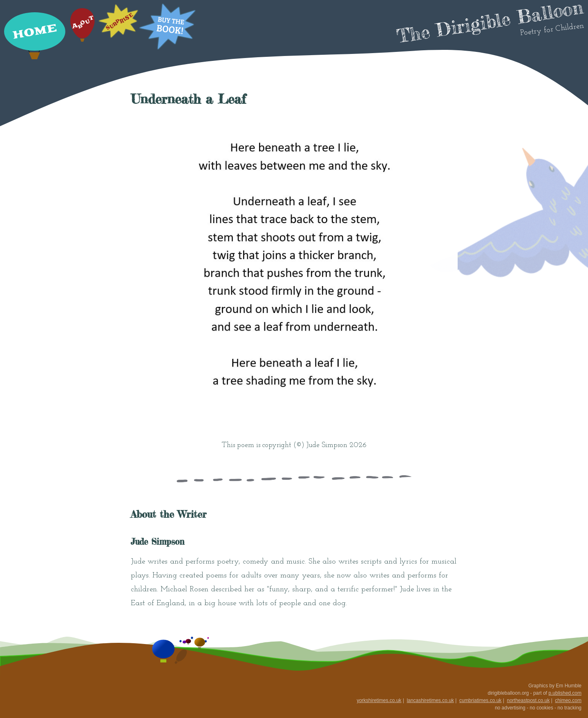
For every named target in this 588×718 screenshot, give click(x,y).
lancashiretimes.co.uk (430, 700)
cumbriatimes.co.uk (480, 700)
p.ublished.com (565, 693)
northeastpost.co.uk (528, 700)
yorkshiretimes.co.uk (379, 700)
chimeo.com (568, 700)
